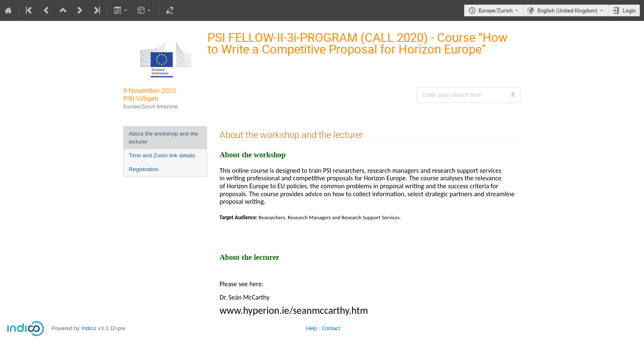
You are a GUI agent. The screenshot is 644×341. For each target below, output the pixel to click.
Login (629, 10)
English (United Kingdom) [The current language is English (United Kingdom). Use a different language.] (567, 10)
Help (312, 328)
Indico (89, 328)
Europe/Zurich (496, 10)
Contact (331, 328)
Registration (144, 169)
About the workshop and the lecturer (164, 138)
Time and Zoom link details (162, 155)
